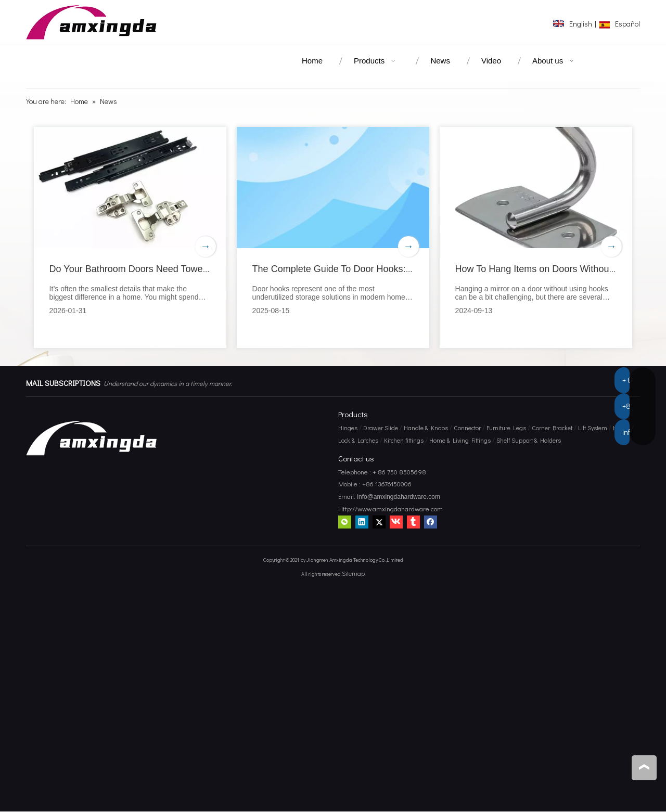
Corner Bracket (552, 428)
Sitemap (353, 573)
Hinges (348, 428)
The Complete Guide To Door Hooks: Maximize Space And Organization (402, 269)
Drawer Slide (381, 428)
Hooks (621, 428)
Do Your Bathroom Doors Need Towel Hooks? (144, 269)
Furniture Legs (506, 428)
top (644, 767)
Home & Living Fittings (460, 440)
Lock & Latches (358, 440)
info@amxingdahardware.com (398, 497)
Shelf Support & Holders (529, 440)
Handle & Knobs (426, 428)
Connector (467, 428)
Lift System (593, 428)
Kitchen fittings (404, 440)
